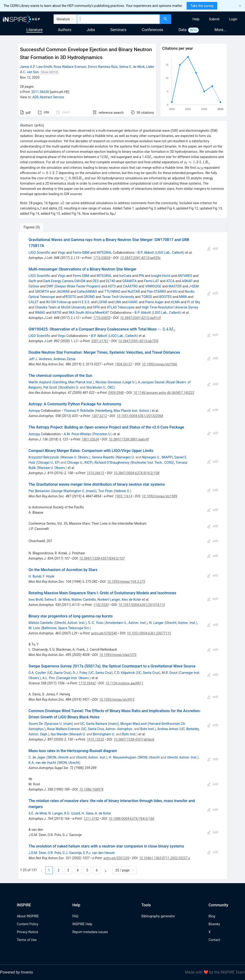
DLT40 (110, 281)
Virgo (62, 253)
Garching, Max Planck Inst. (73, 382)
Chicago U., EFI (48, 462)
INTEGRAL (104, 253)
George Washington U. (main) (74, 491)
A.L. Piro (49, 678)
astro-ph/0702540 (104, 633)
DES (96, 281)
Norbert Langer (109, 600)
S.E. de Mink (38, 813)
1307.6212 (99, 416)
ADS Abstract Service (48, 97)
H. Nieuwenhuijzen (123, 757)
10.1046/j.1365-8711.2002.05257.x (164, 858)
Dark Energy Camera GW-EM (64, 281)
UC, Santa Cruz (59, 673)
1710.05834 (102, 258)
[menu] (209, 19)
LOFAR (102, 302)
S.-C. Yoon (96, 623)
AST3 (112, 286)
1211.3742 (91, 819)
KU (175, 292)
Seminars (118, 30)
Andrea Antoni (168, 729)
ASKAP (187, 281)
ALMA (175, 302)
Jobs (91, 30)
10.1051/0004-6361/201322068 (140, 416)
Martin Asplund (40, 382)
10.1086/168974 (91, 789)
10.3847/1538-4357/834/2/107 (102, 558)
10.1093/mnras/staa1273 (118, 655)
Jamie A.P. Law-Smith (36, 67)
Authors (65, 30)
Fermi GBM (81, 276)
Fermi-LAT (151, 281)
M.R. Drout (170, 673)
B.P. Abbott (146, 253)
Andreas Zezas (64, 359)
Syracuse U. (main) (59, 724)
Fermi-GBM (81, 253)
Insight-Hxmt (161, 276)
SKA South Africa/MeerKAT (89, 313)
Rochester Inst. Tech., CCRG (152, 462)
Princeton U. (102, 434)
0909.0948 (116, 393)
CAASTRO (130, 286)
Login (233, 19)
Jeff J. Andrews (40, 359)
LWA (118, 302)
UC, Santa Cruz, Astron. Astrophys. (108, 729)
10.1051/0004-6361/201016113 (142, 605)
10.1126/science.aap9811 (124, 683)
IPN (141, 276)
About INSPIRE (28, 916)
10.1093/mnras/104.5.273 (126, 582)
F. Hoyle (48, 576)
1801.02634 (90, 439)
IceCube (125, 276)
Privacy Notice (27, 932)
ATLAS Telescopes (121, 307)
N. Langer (156, 623)
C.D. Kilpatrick (125, 673)
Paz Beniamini (39, 491)
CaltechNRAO (87, 292)
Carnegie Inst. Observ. (73, 678)
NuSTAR (134, 292)
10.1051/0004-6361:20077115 (149, 633)
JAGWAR (63, 292)
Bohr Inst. (147, 729)
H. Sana (87, 813)
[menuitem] (196, 19)
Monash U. (78, 734)
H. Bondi (35, 576)
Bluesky (214, 924)
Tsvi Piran (105, 491)
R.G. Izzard (72, 813)
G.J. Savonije (72, 853)
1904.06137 (123, 364)
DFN (96, 307)
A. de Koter (103, 813)
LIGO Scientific (39, 253)
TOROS (147, 297)
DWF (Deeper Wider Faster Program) (73, 286)
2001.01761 (100, 341)
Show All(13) (49, 72)
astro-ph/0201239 (116, 858)
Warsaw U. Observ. (75, 457)
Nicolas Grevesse (108, 382)
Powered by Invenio (17, 972)
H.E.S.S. (84, 302)
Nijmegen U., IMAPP (157, 457)
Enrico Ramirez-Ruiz (103, 67)
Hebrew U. (122, 491)
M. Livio (34, 628)
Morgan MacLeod (134, 724)
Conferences (152, 30)
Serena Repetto (103, 457)
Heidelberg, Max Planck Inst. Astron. (123, 411)
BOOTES (166, 297)
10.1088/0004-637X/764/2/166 (131, 819)
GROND (89, 297)
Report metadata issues (90, 932)
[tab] (35, 227)
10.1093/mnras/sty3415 (117, 699)
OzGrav (34, 286)
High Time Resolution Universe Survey (170, 307)
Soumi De (36, 724)
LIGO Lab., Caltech (170, 253)
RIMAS (40, 313)
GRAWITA (129, 281)
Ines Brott (36, 600)
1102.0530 (101, 605)
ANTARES (185, 276)
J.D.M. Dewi (37, 853)
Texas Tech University (118, 297)
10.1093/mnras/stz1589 (159, 496)
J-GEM (194, 286)
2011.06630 (40, 92)
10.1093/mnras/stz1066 (160, 364)
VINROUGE (153, 286)
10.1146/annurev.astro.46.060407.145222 (164, 393)
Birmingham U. (104, 734)
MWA (183, 297)
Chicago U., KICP (79, 462)
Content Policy (28, 924)
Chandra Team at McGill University (60, 307)
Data (182, 30)
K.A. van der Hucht (42, 763)
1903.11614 (123, 496)
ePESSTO (69, 297)
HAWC (133, 302)
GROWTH (42, 292)
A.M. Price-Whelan (78, 434)
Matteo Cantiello (84, 600)
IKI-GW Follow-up (58, 302)
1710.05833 (102, 318)
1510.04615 (95, 473)
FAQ (75, 916)
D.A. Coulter (37, 673)
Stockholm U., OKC (100, 387)
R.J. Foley (80, 673)
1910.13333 (95, 739)
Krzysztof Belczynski (44, 457)
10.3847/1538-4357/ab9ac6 (134, 739)
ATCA (170, 281)
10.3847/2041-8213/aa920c (140, 258)
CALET (33, 302)
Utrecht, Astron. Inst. (70, 623)
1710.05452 (87, 683)
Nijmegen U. (126, 457)
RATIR (57, 313)
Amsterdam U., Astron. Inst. (126, 623)
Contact (214, 940)
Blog (212, 916)
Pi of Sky (194, 302)
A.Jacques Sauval (151, 382)
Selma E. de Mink (132, 67)
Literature (34, 30)
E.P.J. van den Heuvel (99, 853)
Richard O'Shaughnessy (112, 462)
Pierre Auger (154, 302)
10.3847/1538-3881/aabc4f (129, 439)
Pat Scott (50, 387)
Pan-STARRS (157, 292)
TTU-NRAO (112, 292)
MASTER (175, 286)
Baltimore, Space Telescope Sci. (66, 628)
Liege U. (129, 382)
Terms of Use (27, 940)
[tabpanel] (123, 556)
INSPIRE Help (82, 924)
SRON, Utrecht (58, 757)
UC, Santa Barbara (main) (99, 724)
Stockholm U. (69, 387)
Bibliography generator (158, 916)
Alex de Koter (131, 600)
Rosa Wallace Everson (70, 67)
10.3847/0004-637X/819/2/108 (136, 473)
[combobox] (118, 19)
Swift (32, 281)
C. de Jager (37, 757)
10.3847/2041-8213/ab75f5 (138, 341)
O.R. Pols (54, 853)
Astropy (34, 411)
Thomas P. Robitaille (79, 411)
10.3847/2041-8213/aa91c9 (140, 318)
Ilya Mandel (59, 734)
